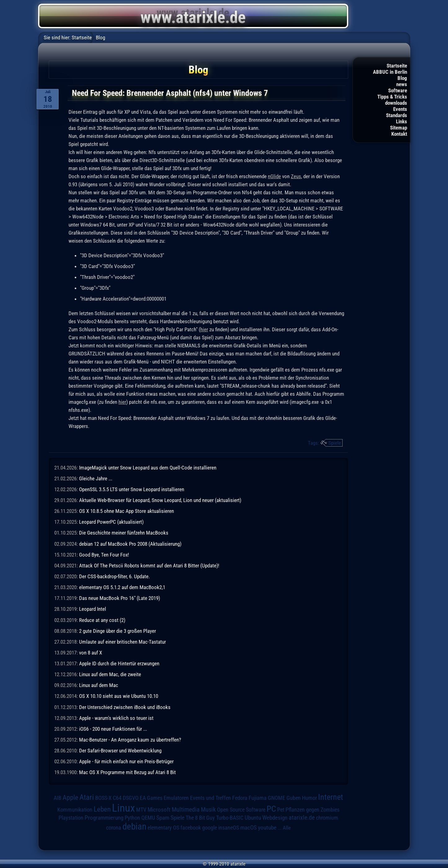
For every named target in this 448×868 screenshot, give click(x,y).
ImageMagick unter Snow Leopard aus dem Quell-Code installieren (148, 468)
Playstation (71, 818)
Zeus (296, 176)
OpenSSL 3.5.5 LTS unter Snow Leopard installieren (132, 489)
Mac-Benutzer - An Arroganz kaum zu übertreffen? (130, 740)
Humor (309, 798)
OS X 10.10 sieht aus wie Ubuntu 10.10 (119, 696)
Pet (281, 810)
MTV (141, 810)
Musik (208, 810)
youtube (267, 828)
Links (401, 121)
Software (398, 90)
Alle (287, 828)
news (402, 84)
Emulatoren (176, 798)
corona (114, 828)
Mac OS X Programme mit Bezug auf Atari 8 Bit (127, 772)
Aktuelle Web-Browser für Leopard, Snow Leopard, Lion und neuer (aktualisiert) (160, 500)
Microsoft (159, 810)
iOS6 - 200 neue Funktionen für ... (113, 729)
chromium (327, 818)
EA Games (151, 798)
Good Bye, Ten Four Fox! (104, 555)
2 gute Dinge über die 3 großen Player (118, 631)
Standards (397, 115)
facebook (191, 828)
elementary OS (163, 828)
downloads (396, 103)
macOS (248, 828)
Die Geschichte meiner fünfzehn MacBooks (124, 533)
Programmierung (104, 818)
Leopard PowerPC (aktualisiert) (111, 522)
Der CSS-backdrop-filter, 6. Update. (114, 576)
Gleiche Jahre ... (96, 478)
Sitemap (399, 128)
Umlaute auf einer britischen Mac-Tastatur (122, 642)
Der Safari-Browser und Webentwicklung (120, 751)
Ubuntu (253, 818)
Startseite (397, 66)
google (210, 828)
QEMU (148, 818)
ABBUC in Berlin (390, 72)
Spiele (335, 443)
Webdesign (275, 818)
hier (204, 329)
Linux (123, 808)
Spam (163, 818)
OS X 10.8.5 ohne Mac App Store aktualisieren (126, 511)
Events (400, 109)
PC (271, 809)
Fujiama (258, 798)
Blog (402, 78)
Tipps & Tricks (392, 97)
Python (132, 818)
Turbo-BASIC (230, 818)
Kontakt (399, 134)
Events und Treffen (211, 798)
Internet (331, 797)
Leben (102, 809)
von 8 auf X (91, 653)
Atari (87, 797)
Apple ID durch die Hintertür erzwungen (119, 663)
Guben (294, 798)
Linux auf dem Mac (99, 685)
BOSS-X (103, 798)
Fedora (240, 798)
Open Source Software (241, 810)
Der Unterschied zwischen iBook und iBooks (125, 707)
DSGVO (131, 798)
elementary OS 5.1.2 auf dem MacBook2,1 (122, 587)
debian (134, 826)
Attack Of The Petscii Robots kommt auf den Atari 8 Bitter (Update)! (149, 566)
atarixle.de (302, 818)
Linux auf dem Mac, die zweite (110, 674)
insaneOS (229, 828)
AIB (58, 798)
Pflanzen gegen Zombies (313, 810)
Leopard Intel (93, 609)
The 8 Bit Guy (200, 818)
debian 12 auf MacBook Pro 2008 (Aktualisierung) (130, 544)
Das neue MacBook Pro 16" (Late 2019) (120, 598)
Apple (70, 797)
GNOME (277, 798)
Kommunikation (75, 810)
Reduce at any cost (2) (102, 620)
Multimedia (186, 809)
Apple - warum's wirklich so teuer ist (116, 718)
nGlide (274, 176)
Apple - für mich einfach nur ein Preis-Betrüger (126, 761)
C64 (117, 798)
